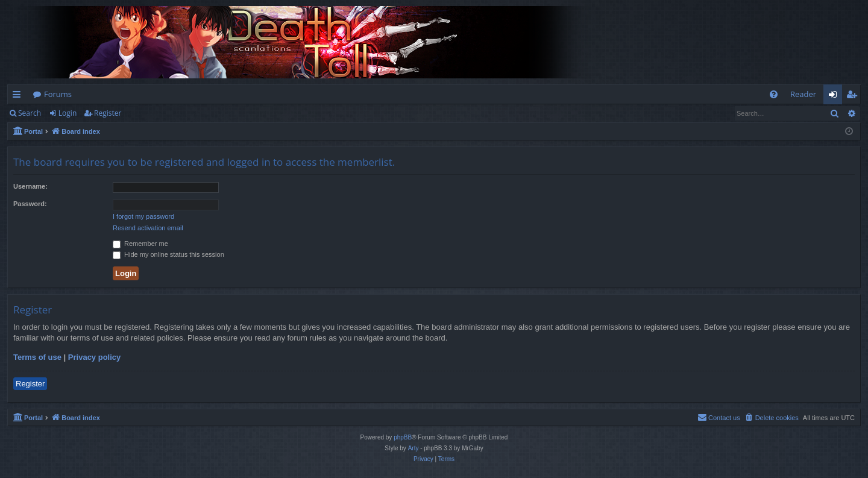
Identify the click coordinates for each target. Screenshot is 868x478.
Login (68, 113)
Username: (30, 186)
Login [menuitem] (835, 96)
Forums (58, 94)
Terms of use (37, 357)
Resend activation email (148, 228)
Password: (30, 204)
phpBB (403, 437)
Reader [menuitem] (803, 94)
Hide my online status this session (168, 254)
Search (30, 113)
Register (108, 113)
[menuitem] (774, 94)
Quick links (19, 96)
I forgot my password (143, 216)
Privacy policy (94, 357)
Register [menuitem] (854, 96)
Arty (414, 448)
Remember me (140, 244)
